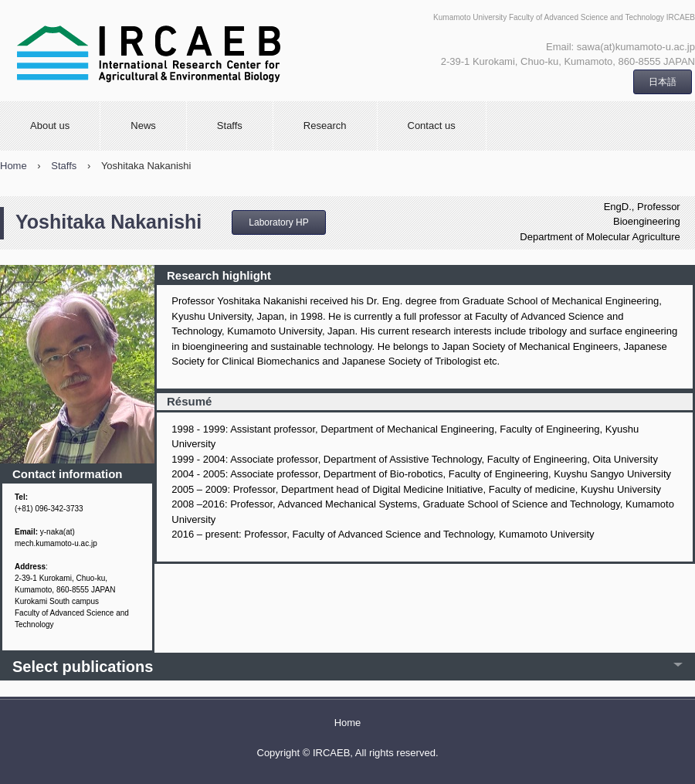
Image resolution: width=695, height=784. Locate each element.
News (143, 126)
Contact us (432, 126)
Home (348, 723)
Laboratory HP (278, 222)
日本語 (663, 82)
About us (50, 126)
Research (325, 126)
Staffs (230, 126)
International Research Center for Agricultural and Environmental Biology (197, 51)
